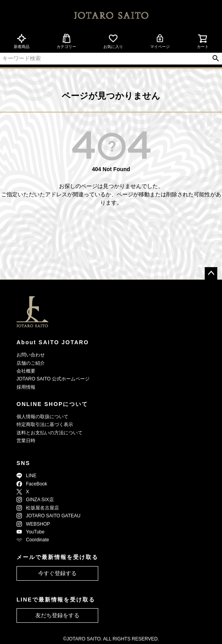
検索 (216, 59)
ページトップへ (211, 273)
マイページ (160, 41)
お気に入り (113, 41)
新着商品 (22, 41)
